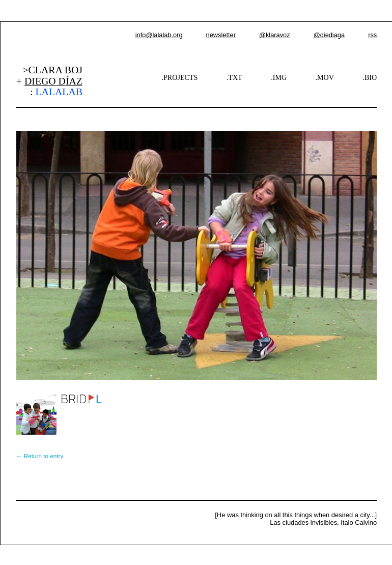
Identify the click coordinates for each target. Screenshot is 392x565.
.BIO (370, 77)
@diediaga (329, 35)
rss (372, 35)
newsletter (221, 35)
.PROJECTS (180, 77)
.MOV (325, 77)
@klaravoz (275, 35)
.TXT (234, 77)
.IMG (279, 77)
